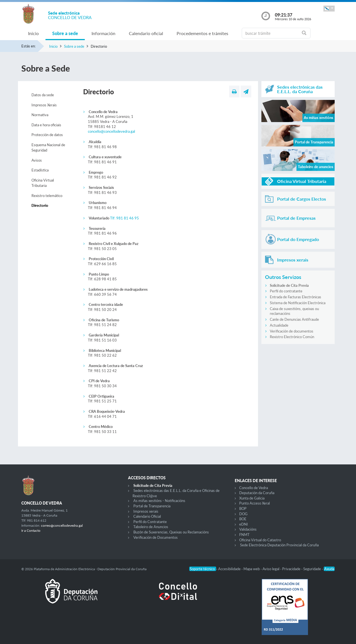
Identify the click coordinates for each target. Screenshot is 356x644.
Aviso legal (271, 569)
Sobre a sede (65, 33)
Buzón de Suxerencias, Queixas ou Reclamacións (171, 532)
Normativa (40, 115)
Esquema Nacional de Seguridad (48, 148)
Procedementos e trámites (202, 33)
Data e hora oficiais (46, 125)
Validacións (248, 529)
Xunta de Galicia (252, 498)
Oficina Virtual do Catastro (260, 540)
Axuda (329, 569)
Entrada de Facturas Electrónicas (295, 297)
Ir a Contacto (31, 530)
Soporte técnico (203, 569)
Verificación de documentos (292, 331)
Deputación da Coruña (257, 493)
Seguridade (312, 569)
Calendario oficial (146, 33)
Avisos (37, 160)
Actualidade (279, 325)
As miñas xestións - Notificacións (159, 501)
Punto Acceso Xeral (255, 503)
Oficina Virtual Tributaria (43, 183)
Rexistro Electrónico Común (292, 337)
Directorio (40, 205)
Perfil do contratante (286, 291)
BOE (243, 519)
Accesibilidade (230, 569)
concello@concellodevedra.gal (111, 131)
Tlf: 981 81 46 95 (125, 218)
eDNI (244, 524)
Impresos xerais (146, 511)
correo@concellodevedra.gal (62, 525)
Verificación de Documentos (156, 537)
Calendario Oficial (147, 516)
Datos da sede (43, 95)
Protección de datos (47, 135)
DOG (243, 514)
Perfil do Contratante (150, 522)
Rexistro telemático (47, 196)
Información (103, 33)
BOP (243, 508)
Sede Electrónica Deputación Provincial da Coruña (279, 545)
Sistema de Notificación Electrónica (298, 303)
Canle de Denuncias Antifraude (294, 319)
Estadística (40, 170)
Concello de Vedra (254, 488)
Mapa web (252, 569)
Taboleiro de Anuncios (151, 527)
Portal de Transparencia (152, 506)
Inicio (33, 33)
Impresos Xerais (44, 105)
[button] (329, 9)
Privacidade (292, 569)
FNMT (244, 535)
